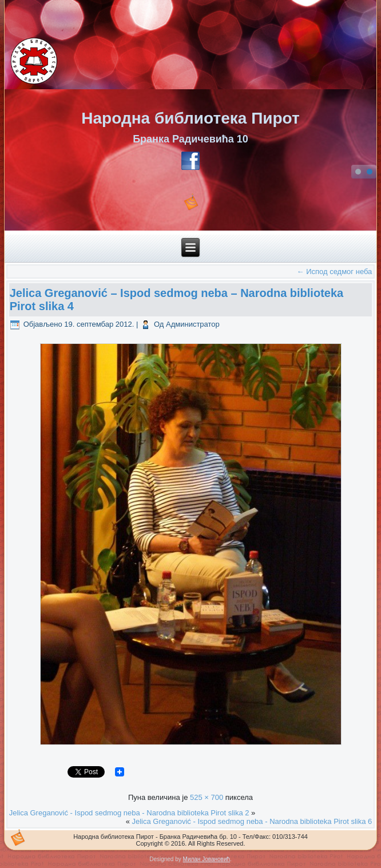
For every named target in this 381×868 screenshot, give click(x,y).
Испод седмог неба (335, 272)
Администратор (193, 324)
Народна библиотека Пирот (190, 118)
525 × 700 (207, 797)
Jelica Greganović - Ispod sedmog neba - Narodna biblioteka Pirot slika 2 (129, 813)
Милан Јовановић (207, 859)
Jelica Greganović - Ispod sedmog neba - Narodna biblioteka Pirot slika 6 (252, 821)
